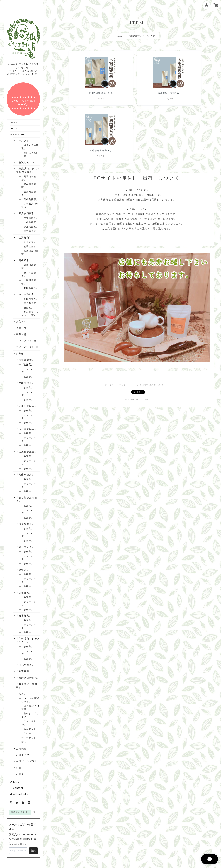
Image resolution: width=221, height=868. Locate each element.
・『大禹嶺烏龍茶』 (27, 452)
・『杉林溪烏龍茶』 (27, 429)
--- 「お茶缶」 (28, 377)
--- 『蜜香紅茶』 (29, 246)
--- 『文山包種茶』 (30, 222)
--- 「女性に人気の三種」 (30, 154)
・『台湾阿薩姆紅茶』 (28, 678)
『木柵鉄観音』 (134, 36)
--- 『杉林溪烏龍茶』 (29, 186)
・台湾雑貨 (21, 748)
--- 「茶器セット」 (30, 729)
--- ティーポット (29, 738)
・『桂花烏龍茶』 (25, 665)
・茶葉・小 (21, 322)
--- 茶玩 (24, 742)
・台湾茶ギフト (24, 755)
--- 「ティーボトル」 (29, 723)
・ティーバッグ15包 (27, 347)
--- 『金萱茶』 (28, 308)
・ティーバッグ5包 (26, 341)
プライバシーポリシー (116, 326)
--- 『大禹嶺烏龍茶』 (29, 193)
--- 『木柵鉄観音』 (30, 218)
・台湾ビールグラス (27, 761)
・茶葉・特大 (23, 334)
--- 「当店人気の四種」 (30, 147)
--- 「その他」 (28, 733)
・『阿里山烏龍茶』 (27, 406)
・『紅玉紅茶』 (24, 593)
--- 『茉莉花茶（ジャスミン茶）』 (30, 314)
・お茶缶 (20, 354)
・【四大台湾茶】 (25, 213)
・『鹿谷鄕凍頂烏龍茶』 (27, 499)
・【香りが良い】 (25, 294)
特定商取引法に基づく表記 (149, 326)
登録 (33, 851)
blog (15, 782)
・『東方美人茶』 (25, 547)
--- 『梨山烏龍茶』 (30, 199)
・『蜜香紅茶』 (24, 616)
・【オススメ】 (24, 141)
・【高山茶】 (23, 260)
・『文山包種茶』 (25, 383)
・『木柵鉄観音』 (25, 360)
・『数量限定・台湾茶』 (27, 686)
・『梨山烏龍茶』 (25, 475)
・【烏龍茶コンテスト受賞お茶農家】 (28, 170)
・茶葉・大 (21, 328)
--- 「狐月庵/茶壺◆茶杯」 (30, 707)
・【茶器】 (21, 694)
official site (19, 794)
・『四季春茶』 (24, 671)
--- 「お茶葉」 (28, 365)
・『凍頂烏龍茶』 (25, 524)
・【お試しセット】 (27, 162)
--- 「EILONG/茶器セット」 (30, 700)
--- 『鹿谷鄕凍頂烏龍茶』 (30, 205)
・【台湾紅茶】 (24, 237)
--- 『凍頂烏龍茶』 (30, 227)
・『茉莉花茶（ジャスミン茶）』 (28, 640)
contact (16, 788)
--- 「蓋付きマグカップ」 (30, 715)
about (14, 128)
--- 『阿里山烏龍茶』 (29, 178)
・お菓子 (20, 774)
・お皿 (19, 768)
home (13, 123)
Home (119, 36)
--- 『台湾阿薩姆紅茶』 (30, 253)
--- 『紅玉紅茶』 (29, 242)
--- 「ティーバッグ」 (29, 371)
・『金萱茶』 (23, 570)
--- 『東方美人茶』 (30, 231)
